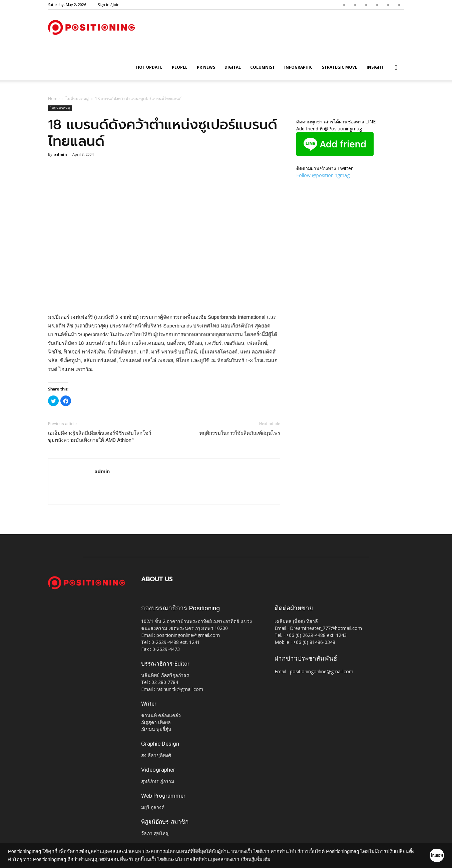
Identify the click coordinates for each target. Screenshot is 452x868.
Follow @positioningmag (323, 175)
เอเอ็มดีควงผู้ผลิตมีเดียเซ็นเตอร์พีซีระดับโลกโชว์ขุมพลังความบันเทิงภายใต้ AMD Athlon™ (100, 437)
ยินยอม (426, 855)
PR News (206, 67)
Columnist (263, 67)
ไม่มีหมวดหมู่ (77, 99)
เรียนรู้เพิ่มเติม (284, 859)
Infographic (298, 67)
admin (61, 154)
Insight (375, 67)
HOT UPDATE (149, 67)
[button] (396, 68)
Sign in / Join (109, 5)
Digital (233, 67)
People (180, 67)
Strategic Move (340, 67)
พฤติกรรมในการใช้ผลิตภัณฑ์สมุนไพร (240, 433)
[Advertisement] (164, 296)
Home (54, 99)
